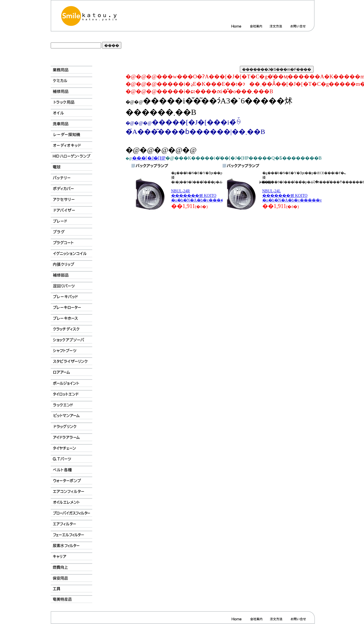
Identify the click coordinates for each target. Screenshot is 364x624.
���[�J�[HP (149, 158)
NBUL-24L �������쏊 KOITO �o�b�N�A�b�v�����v (292, 196)
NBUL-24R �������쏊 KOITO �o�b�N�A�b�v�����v (201, 196)
